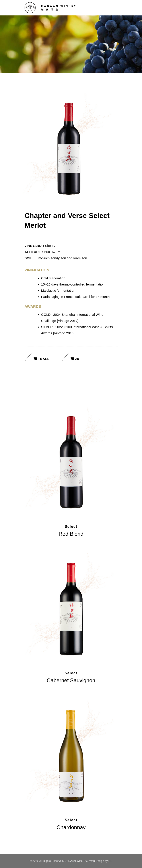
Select (71, 527)
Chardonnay (71, 827)
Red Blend (71, 534)
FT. (110, 861)
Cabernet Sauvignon (71, 680)
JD (77, 359)
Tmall (44, 359)
